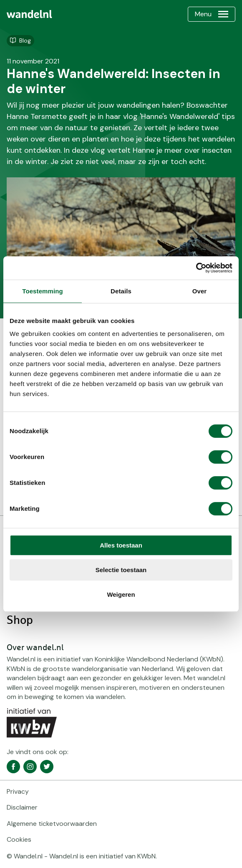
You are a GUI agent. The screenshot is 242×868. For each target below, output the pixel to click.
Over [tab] (200, 291)
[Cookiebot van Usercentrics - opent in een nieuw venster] (196, 268)
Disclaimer (22, 807)
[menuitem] (29, 14)
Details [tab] (121, 291)
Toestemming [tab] (43, 291)
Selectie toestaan (121, 570)
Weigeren (121, 594)
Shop (20, 621)
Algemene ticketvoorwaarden (52, 824)
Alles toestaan (121, 545)
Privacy (18, 791)
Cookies (19, 839)
